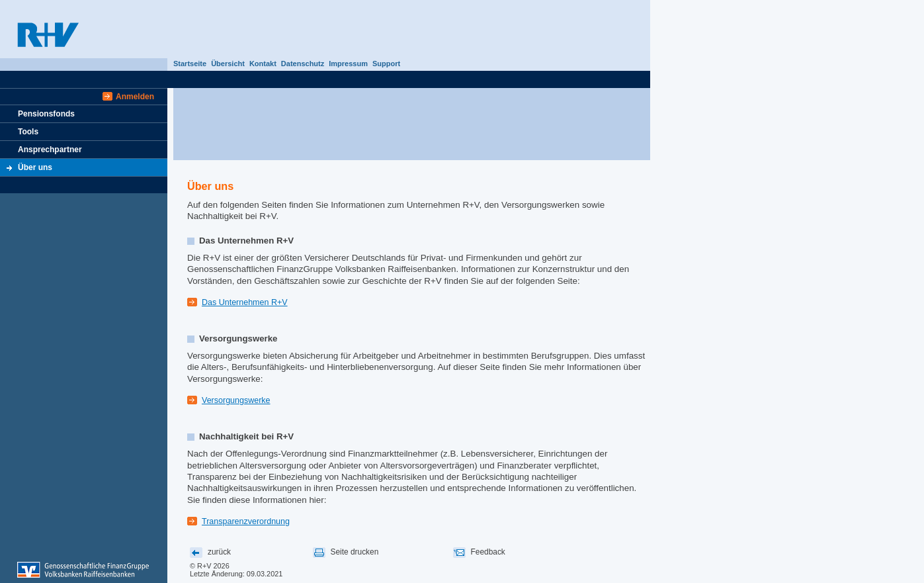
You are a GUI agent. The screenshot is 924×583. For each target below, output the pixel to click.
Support (386, 64)
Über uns (35, 167)
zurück (219, 552)
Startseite (190, 64)
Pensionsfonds (46, 114)
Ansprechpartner (50, 150)
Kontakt (263, 64)
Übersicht (228, 64)
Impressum (348, 64)
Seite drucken (355, 552)
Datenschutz (303, 64)
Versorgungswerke (236, 400)
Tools (28, 132)
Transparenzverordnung (246, 521)
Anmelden (135, 97)
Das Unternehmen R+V (245, 302)
